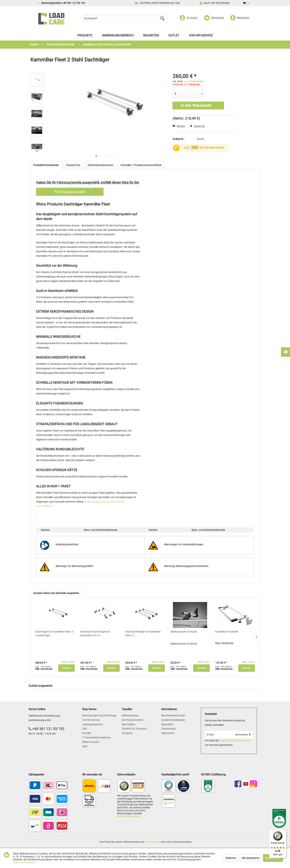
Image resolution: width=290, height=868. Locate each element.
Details (66, 668)
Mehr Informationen (129, 816)
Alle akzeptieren (251, 858)
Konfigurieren (273, 858)
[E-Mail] (219, 735)
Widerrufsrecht (91, 742)
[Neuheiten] (151, 36)
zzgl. (194, 81)
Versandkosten (152, 842)
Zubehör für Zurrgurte (134, 729)
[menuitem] (124, 19)
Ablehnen (231, 858)
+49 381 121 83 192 (48, 729)
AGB (85, 746)
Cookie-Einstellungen (173, 720)
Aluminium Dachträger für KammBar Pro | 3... (95, 633)
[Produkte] (85, 36)
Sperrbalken (129, 724)
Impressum (168, 733)
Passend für (73, 165)
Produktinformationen (46, 165)
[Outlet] (174, 36)
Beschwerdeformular (173, 715)
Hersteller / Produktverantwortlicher (141, 165)
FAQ (85, 729)
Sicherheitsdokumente (100, 165)
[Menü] (284, 832)
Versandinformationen (98, 737)
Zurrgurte (127, 733)
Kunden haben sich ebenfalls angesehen (56, 593)
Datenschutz (169, 729)
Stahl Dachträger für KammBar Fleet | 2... (143, 633)
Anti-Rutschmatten (133, 720)
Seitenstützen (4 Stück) (184, 632)
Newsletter (167, 724)
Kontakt (87, 733)
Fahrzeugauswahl (70, 192)
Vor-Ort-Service (91, 720)
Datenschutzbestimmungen (235, 740)
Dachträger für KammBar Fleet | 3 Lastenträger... (54, 633)
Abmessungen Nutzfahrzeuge (99, 715)
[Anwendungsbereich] (118, 36)
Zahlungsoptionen (93, 724)
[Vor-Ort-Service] (201, 36)
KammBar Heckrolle (227, 632)
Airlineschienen (130, 715)
